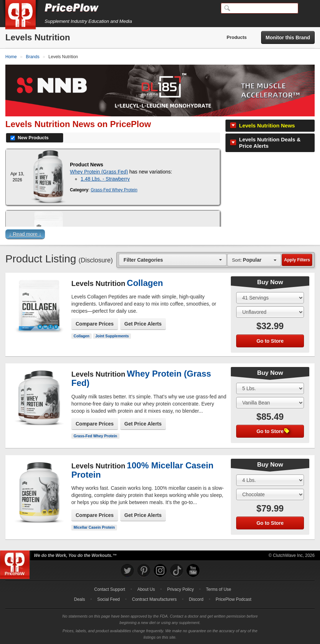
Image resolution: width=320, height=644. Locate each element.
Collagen (81, 336)
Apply (297, 260)
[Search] (260, 8)
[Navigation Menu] (307, 9)
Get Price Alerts (143, 324)
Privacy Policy (180, 589)
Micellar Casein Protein (94, 527)
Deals (80, 599)
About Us (146, 589)
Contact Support (110, 589)
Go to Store (270, 341)
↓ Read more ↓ (25, 234)
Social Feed (108, 599)
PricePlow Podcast (233, 599)
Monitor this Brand (288, 37)
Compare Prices (95, 324)
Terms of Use (219, 589)
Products (237, 37)
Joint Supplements (112, 336)
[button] (160, 236)
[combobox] (173, 260)
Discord (196, 599)
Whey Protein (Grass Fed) (99, 172)
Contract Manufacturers (154, 599)
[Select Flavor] (270, 312)
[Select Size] (270, 298)
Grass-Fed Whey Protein (114, 190)
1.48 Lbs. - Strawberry (105, 179)
